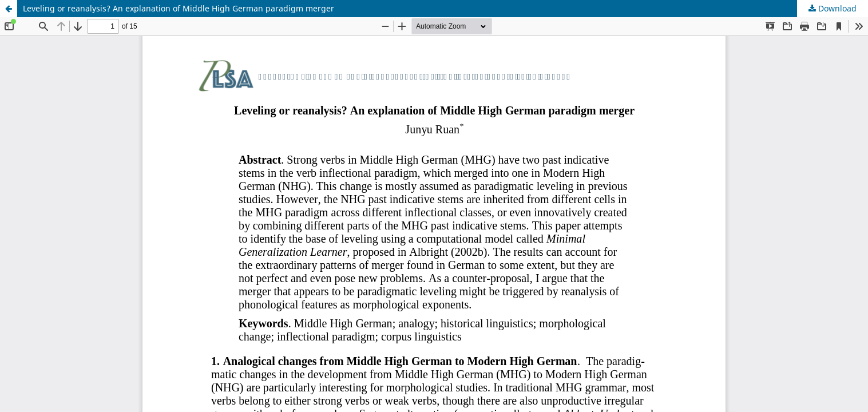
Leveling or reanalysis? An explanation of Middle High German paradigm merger (179, 8)
